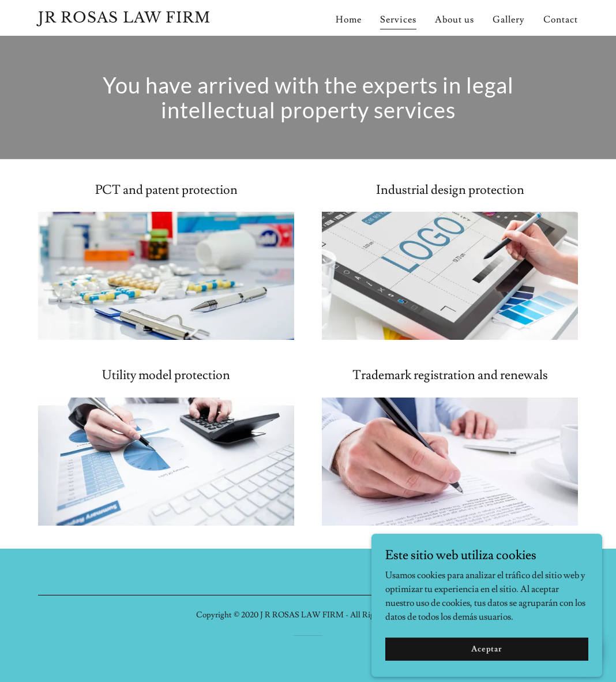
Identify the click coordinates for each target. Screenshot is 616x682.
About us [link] (455, 20)
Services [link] (398, 20)
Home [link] (349, 20)
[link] (133, 20)
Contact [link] (561, 20)
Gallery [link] (509, 20)
